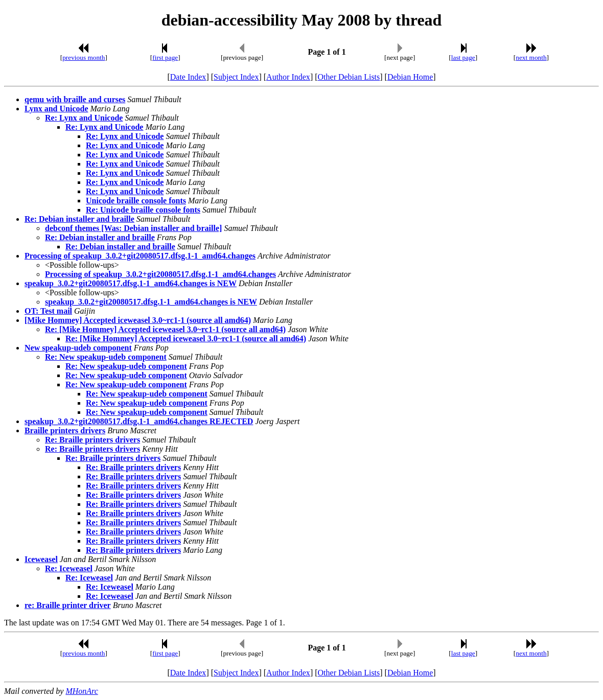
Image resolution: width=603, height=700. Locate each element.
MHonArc (82, 691)
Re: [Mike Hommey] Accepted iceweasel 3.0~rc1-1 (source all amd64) (165, 329)
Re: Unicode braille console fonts (143, 210)
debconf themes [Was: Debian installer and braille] (133, 228)
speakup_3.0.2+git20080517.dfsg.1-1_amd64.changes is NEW (131, 283)
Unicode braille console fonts (136, 201)
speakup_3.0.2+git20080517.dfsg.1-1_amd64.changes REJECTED (139, 421)
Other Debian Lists (349, 77)
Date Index (188, 77)
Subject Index (236, 77)
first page (165, 57)
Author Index (288, 77)
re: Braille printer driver (68, 605)
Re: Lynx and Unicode (84, 118)
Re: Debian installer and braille (79, 219)
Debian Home (410, 77)
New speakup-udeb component (78, 348)
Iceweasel (41, 559)
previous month (84, 57)
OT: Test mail (48, 311)
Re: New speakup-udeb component (106, 357)
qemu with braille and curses (75, 99)
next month (531, 57)
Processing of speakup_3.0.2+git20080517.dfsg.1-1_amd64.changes (140, 256)
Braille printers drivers (65, 430)
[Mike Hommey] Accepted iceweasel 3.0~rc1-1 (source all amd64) (138, 320)
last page (463, 57)
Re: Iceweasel (69, 568)
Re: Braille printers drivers (92, 440)
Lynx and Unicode (56, 109)
